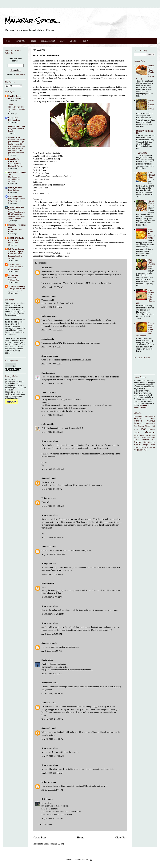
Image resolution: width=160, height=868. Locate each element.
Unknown (46, 498)
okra (147, 450)
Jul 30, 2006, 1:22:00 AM (52, 287)
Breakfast (138, 419)
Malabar (54, 256)
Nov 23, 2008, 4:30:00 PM (52, 719)
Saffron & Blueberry (17, 286)
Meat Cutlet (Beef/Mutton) (152, 263)
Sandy (44, 660)
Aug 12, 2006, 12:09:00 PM (53, 538)
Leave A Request (48, 41)
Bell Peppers (144, 416)
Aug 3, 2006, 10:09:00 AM (53, 469)
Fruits (136, 429)
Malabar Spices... (32, 21)
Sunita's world (14, 137)
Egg (135, 426)
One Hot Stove (14, 96)
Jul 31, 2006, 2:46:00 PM (52, 347)
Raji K (44, 799)
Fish (153, 426)
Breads (152, 416)
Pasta (144, 438)
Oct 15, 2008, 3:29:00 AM (52, 694)
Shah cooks (47, 296)
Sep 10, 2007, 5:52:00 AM (52, 574)
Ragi (153, 440)
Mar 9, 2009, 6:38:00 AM (52, 773)
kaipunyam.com (15, 188)
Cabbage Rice (14, 280)
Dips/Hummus (150, 423)
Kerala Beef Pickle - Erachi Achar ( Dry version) (16, 256)
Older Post (121, 837)
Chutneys (151, 421)
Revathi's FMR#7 (54, 101)
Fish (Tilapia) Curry (152, 175)
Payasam (151, 438)
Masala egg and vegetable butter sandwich (14, 179)
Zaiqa (11, 105)
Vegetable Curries (148, 447)
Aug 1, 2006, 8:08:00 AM (52, 415)
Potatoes (57, 87)
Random (138, 442)
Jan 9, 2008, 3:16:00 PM (52, 651)
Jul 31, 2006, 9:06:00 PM (52, 364)
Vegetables (139, 450)
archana (45, 424)
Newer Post (39, 837)
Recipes (33, 41)
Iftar (41, 256)
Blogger (90, 860)
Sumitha (45, 373)
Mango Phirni (13, 243)
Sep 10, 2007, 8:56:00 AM (52, 597)
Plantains (145, 440)
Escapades (13, 118)
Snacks (66, 256)
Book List (74, 41)
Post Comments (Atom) (54, 844)
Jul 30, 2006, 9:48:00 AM (52, 307)
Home (8, 41)
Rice (145, 442)
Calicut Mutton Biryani (151, 203)
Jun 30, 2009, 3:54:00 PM (52, 790)
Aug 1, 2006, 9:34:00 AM (52, 432)
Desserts (138, 423)
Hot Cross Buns (14, 120)
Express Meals (144, 426)
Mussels (148, 435)
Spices (152, 445)
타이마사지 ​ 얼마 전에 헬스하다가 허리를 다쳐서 (17, 109)
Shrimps (152, 442)
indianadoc (46, 316)
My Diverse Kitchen (17, 127)
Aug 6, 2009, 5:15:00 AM (52, 819)
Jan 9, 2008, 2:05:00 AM (52, 634)
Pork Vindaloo (14, 190)
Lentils (137, 433)
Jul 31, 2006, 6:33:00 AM (52, 330)
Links (62, 41)
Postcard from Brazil (16, 98)
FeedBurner (21, 74)
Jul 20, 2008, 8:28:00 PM (52, 674)
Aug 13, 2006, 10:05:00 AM (53, 554)
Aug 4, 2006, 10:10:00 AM (53, 506)
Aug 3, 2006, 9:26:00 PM (52, 489)
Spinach (137, 447)
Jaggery (152, 429)
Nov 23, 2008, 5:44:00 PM (52, 739)
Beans (136, 416)
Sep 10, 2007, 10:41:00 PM (53, 614)
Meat (60, 256)
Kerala (46, 256)
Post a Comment (45, 824)
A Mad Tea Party (15, 196)
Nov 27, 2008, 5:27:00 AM (53, 756)
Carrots (152, 419)
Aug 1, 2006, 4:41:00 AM (52, 384)
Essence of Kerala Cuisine (142, 406)
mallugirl (46, 583)
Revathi (45, 268)
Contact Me (20, 41)
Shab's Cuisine (15, 265)
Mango (136, 435)
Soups (146, 445)
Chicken (138, 421)
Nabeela (45, 339)
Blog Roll (86, 41)
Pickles (137, 440)
